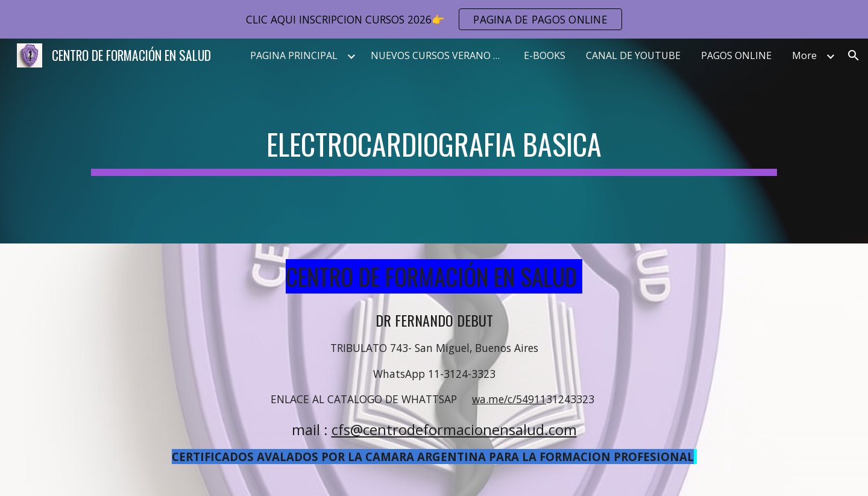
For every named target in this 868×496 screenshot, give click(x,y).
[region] (434, 19)
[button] (854, 55)
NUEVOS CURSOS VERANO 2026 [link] (440, 55)
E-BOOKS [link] (545, 55)
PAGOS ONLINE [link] (736, 55)
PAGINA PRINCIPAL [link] (294, 55)
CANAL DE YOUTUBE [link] (633, 55)
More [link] (804, 55)
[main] (434, 141)
